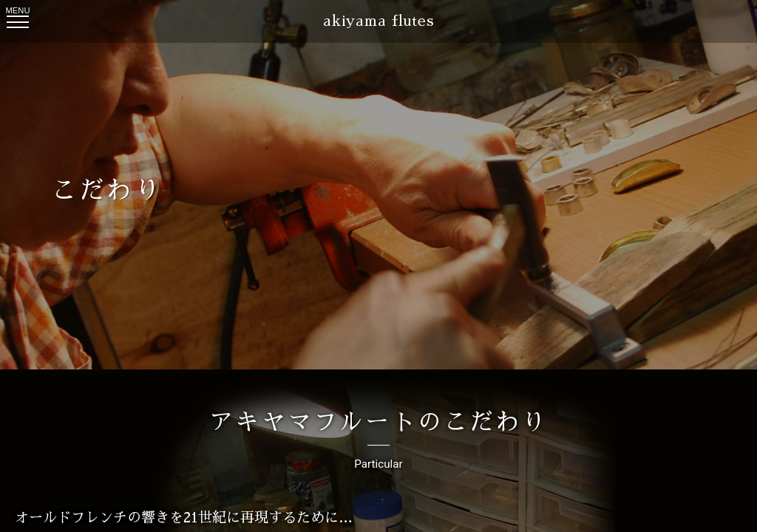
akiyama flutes (378, 21)
